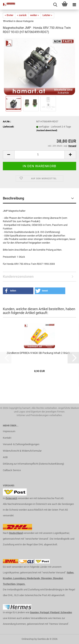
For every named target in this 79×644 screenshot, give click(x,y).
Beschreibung (13, 198)
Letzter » (47, 15)
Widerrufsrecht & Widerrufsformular (22, 451)
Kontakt (7, 438)
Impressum (9, 431)
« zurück (22, 15)
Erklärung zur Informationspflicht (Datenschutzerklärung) (33, 464)
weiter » (35, 15)
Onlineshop (28, 639)
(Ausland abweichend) (47, 130)
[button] (9, 155)
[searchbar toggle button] (55, 5)
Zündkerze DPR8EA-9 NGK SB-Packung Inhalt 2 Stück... (39, 353)
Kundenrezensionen (18, 276)
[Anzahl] (39, 155)
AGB (5, 457)
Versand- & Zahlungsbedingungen (21, 444)
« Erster (9, 15)
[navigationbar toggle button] (74, 5)
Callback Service (12, 470)
